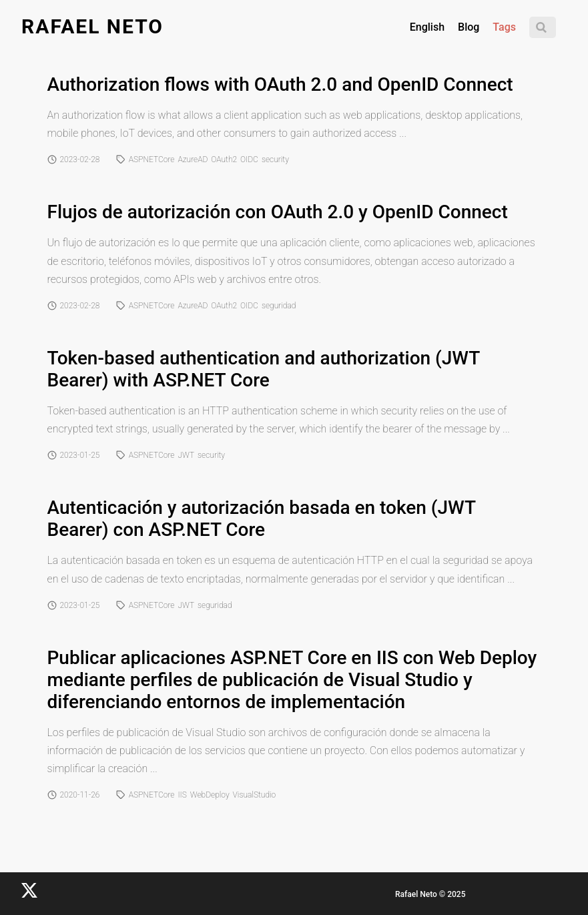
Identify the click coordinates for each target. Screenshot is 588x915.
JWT (186, 455)
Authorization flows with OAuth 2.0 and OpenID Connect (280, 84)
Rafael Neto (92, 26)
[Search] (543, 27)
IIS (182, 795)
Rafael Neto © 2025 (430, 894)
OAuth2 (224, 160)
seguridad (279, 306)
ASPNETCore (152, 160)
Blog (469, 27)
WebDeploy (210, 795)
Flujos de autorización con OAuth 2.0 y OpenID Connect (278, 212)
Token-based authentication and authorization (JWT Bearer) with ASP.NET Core (264, 369)
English (427, 27)
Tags (504, 27)
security (275, 160)
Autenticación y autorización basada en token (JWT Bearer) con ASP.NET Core (262, 519)
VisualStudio (255, 795)
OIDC (249, 160)
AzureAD (193, 160)
